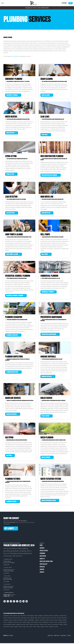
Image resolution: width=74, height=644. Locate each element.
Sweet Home (6, 627)
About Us (42, 559)
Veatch (34, 627)
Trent (28, 627)
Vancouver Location (8, 560)
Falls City (48, 619)
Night (8, 636)
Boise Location (7, 585)
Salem (28, 625)
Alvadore (16, 616)
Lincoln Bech (10, 623)
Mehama (36, 623)
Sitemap (69, 636)
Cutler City (15, 619)
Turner (31, 627)
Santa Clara (37, 625)
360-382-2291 (6, 566)
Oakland (13, 625)
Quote (71, 3)
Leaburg (60, 621)
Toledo (24, 627)
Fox (10, 636)
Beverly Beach (31, 616)
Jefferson (37, 621)
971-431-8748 (6, 574)
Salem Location (7, 577)
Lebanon (65, 621)
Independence (31, 621)
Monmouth (51, 623)
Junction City (43, 621)
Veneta (38, 627)
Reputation (43, 557)
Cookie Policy (64, 636)
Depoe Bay (23, 619)
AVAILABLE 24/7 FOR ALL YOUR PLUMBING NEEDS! (37, 8)
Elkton (36, 619)
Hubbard (25, 621)
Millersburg (46, 623)
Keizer (48, 621)
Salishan (31, 625)
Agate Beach (6, 616)
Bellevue (25, 616)
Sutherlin (65, 625)
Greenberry (6, 621)
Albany (11, 616)
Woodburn (51, 627)
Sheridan (42, 625)
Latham (56, 621)
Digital (12, 636)
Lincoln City (16, 623)
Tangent (16, 627)
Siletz (45, 625)
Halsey (11, 621)
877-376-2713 (6, 591)
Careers (42, 570)
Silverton (49, 625)
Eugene (43, 619)
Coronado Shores (63, 616)
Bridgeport (41, 616)
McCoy (32, 623)
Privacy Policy (57, 636)
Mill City (41, 623)
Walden (42, 627)
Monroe (56, 623)
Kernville (52, 621)
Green (66, 619)
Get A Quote (11, 529)
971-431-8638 (64, 3)
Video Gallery (43, 565)
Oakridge (18, 625)
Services (42, 549)
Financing (42, 554)
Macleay (24, 623)
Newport (65, 623)
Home (41, 546)
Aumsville (20, 616)
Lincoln (5, 623)
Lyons (20, 623)
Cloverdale (56, 616)
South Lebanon (55, 625)
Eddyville (32, 619)
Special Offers (44, 551)
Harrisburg (15, 621)
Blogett (36, 616)
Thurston (20, 627)
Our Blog (42, 567)
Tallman (12, 627)
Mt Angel (60, 623)
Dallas (19, 619)
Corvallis (5, 619)
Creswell (10, 619)
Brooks (51, 616)
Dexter (28, 619)
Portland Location (8, 568)
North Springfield (7, 625)
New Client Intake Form (46, 562)
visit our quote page (9, 523)
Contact (42, 573)
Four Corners (53, 619)
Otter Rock (23, 625)
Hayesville (21, 621)
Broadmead (46, 616)
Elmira (40, 619)
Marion (28, 623)
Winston (46, 627)
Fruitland (59, 619)
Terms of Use (50, 636)
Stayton (61, 625)
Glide (63, 619)
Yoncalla (56, 627)
